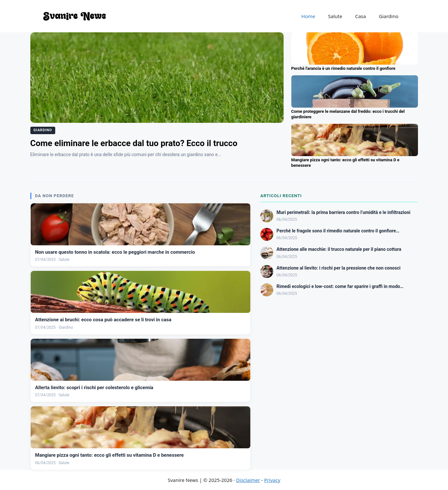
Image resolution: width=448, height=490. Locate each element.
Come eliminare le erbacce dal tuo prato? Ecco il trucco (134, 143)
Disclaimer (248, 480)
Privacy (272, 480)
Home (308, 16)
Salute (335, 16)
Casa (360, 16)
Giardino (389, 16)
